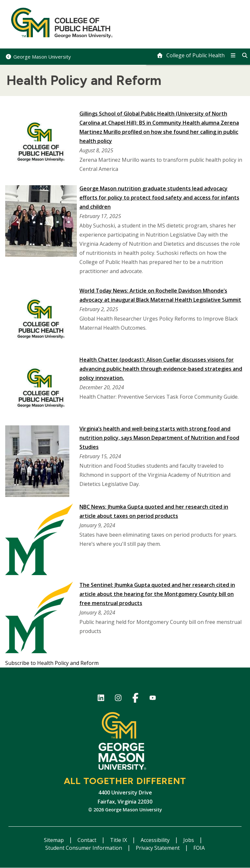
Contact (88, 840)
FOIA (199, 848)
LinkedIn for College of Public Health (101, 699)
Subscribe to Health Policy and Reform (52, 663)
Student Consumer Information (84, 848)
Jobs (189, 840)
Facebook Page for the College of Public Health (135, 699)
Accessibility (156, 840)
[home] (191, 55)
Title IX (119, 840)
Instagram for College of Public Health (118, 699)
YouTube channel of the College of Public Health (153, 699)
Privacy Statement (158, 848)
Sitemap (55, 840)
